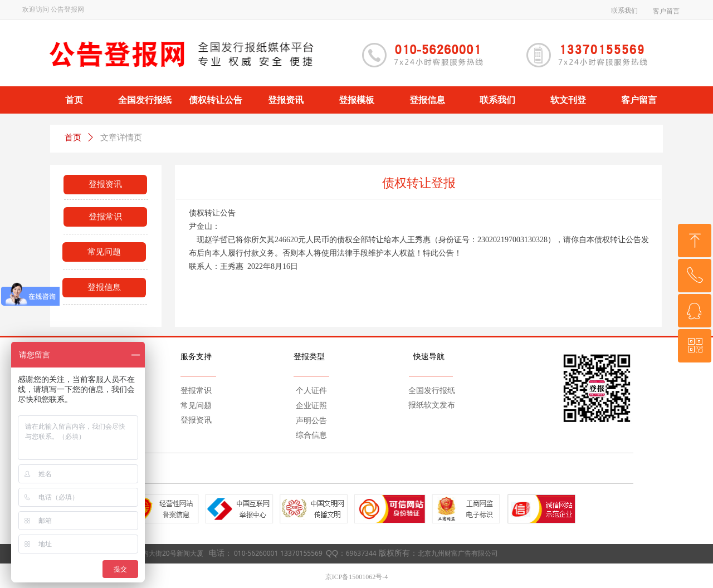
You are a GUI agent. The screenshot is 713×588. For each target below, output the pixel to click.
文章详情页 (121, 138)
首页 (73, 138)
